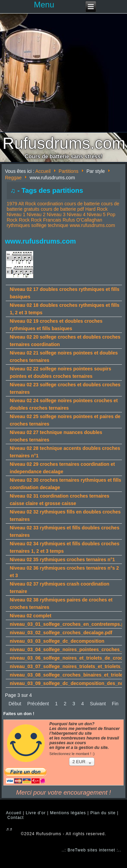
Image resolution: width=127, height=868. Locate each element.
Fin (115, 704)
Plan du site (103, 813)
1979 (12, 204)
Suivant (98, 704)
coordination (50, 204)
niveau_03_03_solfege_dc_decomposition (57, 641)
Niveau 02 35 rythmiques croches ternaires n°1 (62, 559)
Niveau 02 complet (31, 616)
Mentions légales (68, 813)
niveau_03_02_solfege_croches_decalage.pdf (61, 633)
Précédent (38, 704)
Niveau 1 (16, 214)
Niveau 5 (96, 214)
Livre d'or (36, 813)
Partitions (68, 171)
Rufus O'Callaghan (82, 220)
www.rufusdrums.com (92, 225)
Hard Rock (97, 209)
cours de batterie (82, 204)
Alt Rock (27, 204)
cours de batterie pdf (62, 209)
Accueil (43, 171)
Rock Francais (46, 220)
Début (15, 704)
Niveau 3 (56, 214)
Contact (16, 818)
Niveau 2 (36, 214)
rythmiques (18, 225)
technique (58, 225)
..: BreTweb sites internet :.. (91, 850)
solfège (39, 225)
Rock (24, 220)
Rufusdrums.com (64, 143)
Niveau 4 (76, 214)
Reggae (13, 178)
